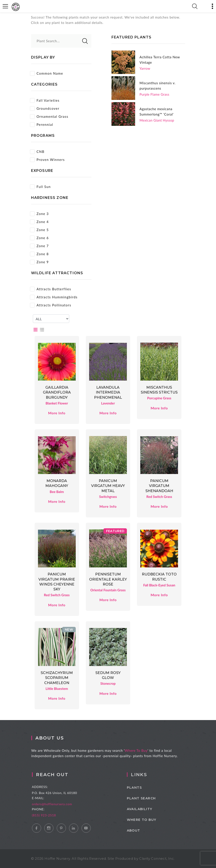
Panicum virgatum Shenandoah (159, 486)
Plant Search (147, 798)
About (140, 830)
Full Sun (40, 187)
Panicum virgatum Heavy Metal (108, 486)
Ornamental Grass (49, 117)
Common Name (47, 73)
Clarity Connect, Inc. (157, 859)
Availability (146, 809)
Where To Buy (139, 750)
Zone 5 (39, 230)
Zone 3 (39, 214)
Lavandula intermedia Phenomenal (108, 392)
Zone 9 (39, 262)
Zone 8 (39, 254)
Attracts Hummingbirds (54, 297)
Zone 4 (39, 222)
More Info (57, 413)
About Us (52, 738)
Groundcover (45, 108)
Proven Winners (47, 160)
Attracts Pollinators (51, 305)
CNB (37, 152)
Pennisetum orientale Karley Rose (108, 579)
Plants (140, 788)
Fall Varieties (45, 100)
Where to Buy (148, 820)
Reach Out (57, 775)
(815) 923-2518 (48, 815)
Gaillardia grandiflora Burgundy (57, 392)
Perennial (42, 125)
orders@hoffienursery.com (57, 804)
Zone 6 (39, 238)
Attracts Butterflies (51, 289)
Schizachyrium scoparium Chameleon (57, 678)
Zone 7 (39, 246)
